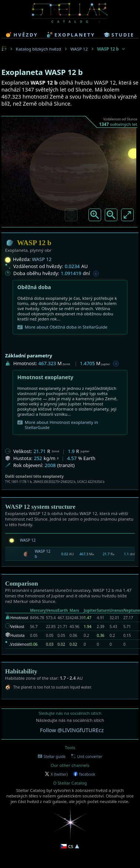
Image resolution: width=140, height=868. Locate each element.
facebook (84, 774)
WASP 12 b (43, 554)
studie (119, 35)
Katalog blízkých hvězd (39, 49)
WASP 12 (79, 49)
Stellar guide (52, 757)
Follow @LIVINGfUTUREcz (72, 730)
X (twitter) (56, 774)
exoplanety (71, 35)
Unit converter (87, 757)
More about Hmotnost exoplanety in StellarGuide (58, 425)
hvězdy (22, 35)
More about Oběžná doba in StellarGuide (62, 327)
